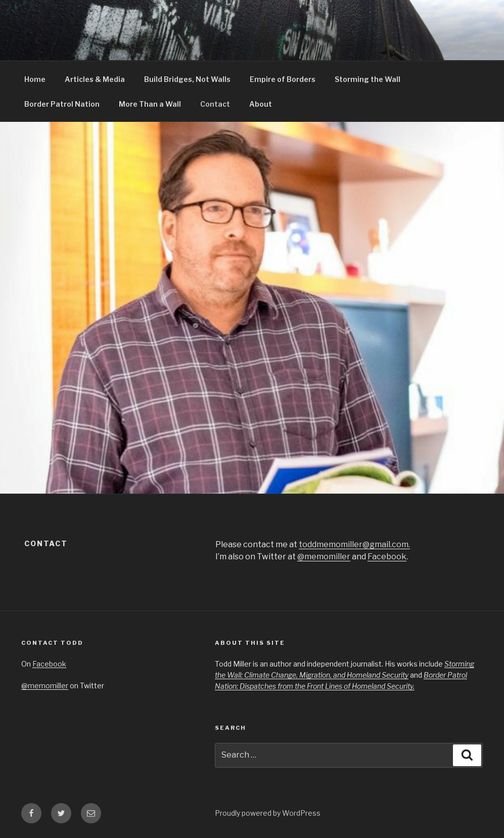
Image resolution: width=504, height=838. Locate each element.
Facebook (387, 557)
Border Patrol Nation (62, 104)
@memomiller (324, 557)
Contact (215, 104)
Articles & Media (95, 79)
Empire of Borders (283, 79)
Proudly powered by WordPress (268, 813)
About (261, 104)
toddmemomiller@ (354, 544)
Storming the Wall (368, 79)
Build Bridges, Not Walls (187, 79)
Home (35, 79)
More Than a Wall (150, 104)
